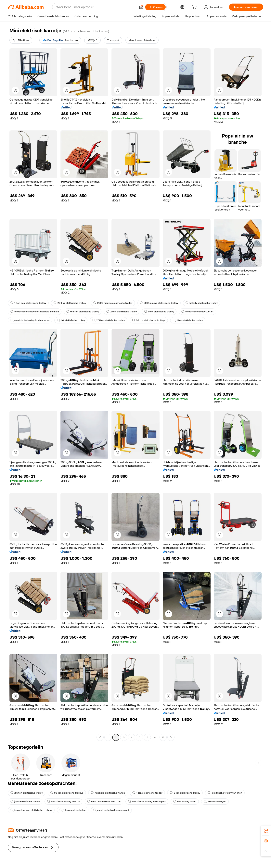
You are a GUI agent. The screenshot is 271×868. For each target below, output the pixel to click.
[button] (141, 7)
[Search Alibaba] (96, 7)
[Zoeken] (155, 7)
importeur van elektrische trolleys (31, 810)
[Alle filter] (21, 40)
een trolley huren (185, 802)
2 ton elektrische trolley (122, 312)
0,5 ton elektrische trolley (83, 312)
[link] (266, 831)
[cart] (195, 8)
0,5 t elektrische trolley (159, 312)
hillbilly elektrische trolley (202, 303)
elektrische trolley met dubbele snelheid (35, 312)
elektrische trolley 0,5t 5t (197, 312)
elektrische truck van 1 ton (104, 802)
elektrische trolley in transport (147, 802)
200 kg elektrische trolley (70, 303)
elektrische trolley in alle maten (30, 320)
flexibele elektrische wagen (108, 793)
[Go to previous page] (100, 737)
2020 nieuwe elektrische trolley (113, 303)
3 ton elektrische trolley (185, 793)
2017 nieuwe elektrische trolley (159, 303)
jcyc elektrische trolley (25, 802)
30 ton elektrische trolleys (149, 320)
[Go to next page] (171, 737)
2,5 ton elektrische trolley (109, 320)
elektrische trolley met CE (63, 802)
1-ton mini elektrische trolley (28, 303)
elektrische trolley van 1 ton (225, 793)
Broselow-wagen (215, 802)
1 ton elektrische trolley (188, 320)
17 (163, 737)
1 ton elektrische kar (73, 810)
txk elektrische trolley (71, 320)
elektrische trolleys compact (111, 810)
